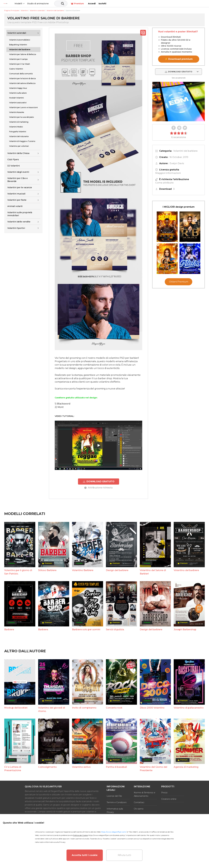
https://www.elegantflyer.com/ (114, 832)
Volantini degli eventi (18, 172)
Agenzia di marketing (186, 767)
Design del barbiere (117, 570)
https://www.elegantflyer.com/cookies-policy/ (107, 835)
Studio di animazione (56, 4)
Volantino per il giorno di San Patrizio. (18, 572)
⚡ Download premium (179, 59)
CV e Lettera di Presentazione (13, 769)
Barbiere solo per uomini (86, 629)
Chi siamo (139, 809)
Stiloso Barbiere (47, 570)
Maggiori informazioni (168, 173)
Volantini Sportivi (16, 228)
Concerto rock (114, 707)
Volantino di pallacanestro (189, 707)
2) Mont (59, 407)
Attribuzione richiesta (98, 487)
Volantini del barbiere (185, 151)
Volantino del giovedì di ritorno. (52, 709)
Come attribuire (164, 183)
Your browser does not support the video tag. (179, 102)
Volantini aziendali (17, 33)
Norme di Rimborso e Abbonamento (145, 794)
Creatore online (169, 799)
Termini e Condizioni (117, 802)
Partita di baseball (116, 767)
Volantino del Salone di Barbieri (153, 572)
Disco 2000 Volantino (152, 707)
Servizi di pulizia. (115, 629)
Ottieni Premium (179, 282)
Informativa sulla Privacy (115, 810)
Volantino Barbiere (83, 570)
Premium (174, 4)
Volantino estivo (81, 767)
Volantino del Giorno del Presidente (153, 769)
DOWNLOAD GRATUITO (98, 481)
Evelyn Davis (177, 163)
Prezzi (164, 792)
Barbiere (9, 629)
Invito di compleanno (84, 707)
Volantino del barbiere (186, 570)
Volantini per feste (17, 200)
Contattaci (139, 802)
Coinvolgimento (47, 767)
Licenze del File (114, 796)
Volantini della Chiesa (18, 153)
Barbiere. (43, 629)
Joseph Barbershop (185, 629)
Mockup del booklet (16, 707)
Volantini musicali (16, 194)
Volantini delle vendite (19, 222)
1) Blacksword (63, 404)
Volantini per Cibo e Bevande (18, 180)
